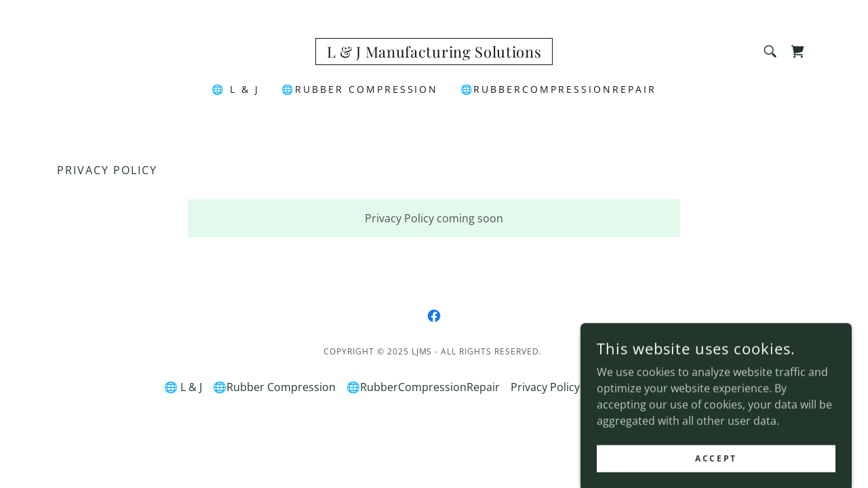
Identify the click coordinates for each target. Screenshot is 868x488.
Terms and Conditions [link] (647, 387)
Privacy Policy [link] (545, 387)
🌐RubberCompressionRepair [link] (559, 89)
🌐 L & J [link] (236, 89)
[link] (434, 54)
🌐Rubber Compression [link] (360, 89)
